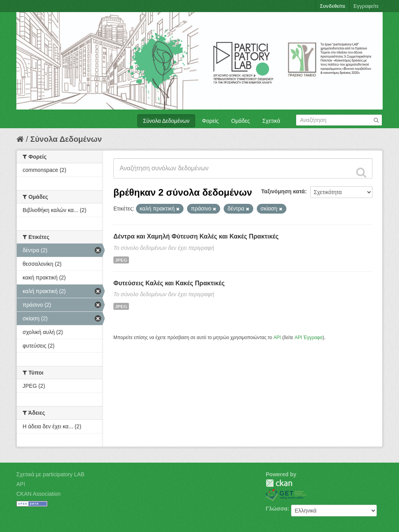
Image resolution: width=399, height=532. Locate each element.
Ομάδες (240, 121)
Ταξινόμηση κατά (283, 191)
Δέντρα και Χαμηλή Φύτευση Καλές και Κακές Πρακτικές (196, 236)
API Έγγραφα (309, 338)
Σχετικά (271, 121)
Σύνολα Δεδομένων (166, 121)
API (277, 338)
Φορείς (210, 121)
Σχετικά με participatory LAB (50, 474)
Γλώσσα (277, 509)
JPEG (121, 260)
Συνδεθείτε (333, 6)
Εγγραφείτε (366, 6)
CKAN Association (39, 494)
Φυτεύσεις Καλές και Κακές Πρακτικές (169, 283)
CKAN (279, 483)
